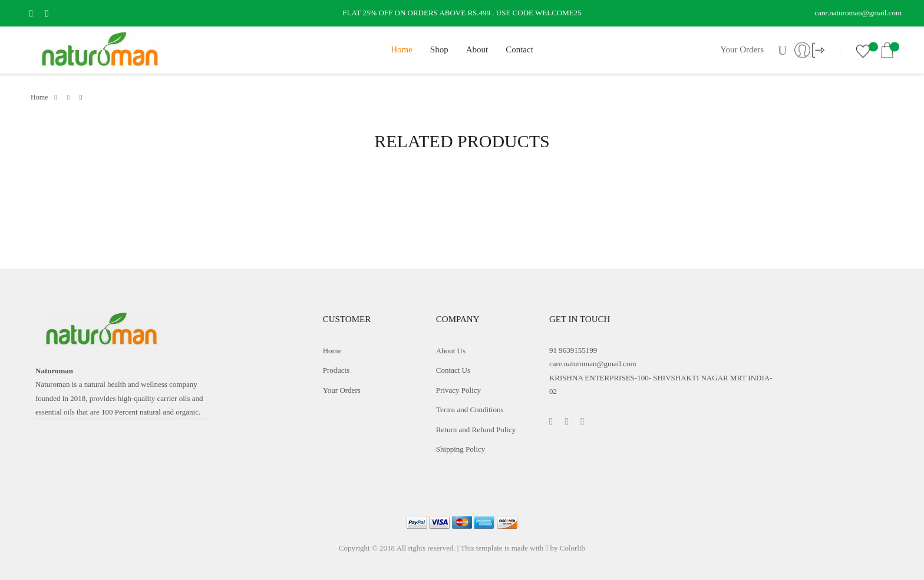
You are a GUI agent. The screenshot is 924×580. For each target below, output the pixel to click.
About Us (451, 351)
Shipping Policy (461, 449)
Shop (439, 49)
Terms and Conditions (470, 410)
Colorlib (572, 548)
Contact (519, 49)
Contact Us (453, 370)
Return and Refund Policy (476, 430)
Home (402, 49)
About (477, 49)
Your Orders (742, 49)
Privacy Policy (458, 390)
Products (336, 370)
